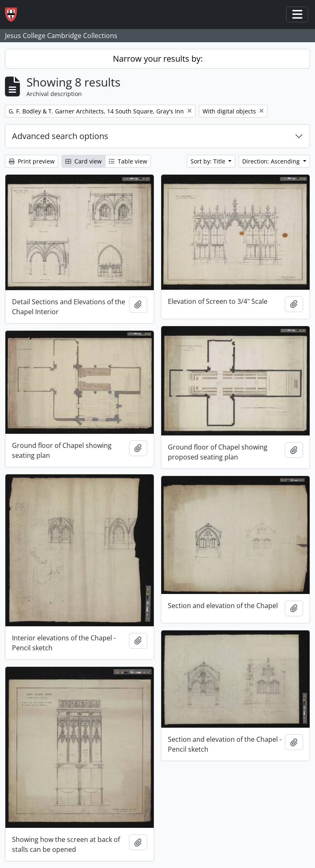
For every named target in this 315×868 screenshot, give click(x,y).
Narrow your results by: (158, 59)
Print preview (32, 161)
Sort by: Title (209, 161)
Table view (128, 161)
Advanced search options (60, 136)
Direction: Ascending (272, 161)
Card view (84, 161)
